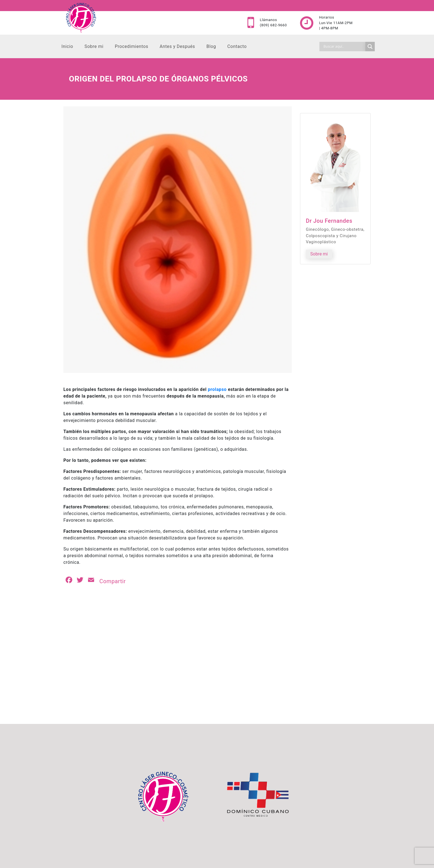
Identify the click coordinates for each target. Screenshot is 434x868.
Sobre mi (94, 46)
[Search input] (344, 47)
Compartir (113, 581)
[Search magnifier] (370, 47)
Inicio (67, 46)
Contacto (237, 46)
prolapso (217, 389)
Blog (211, 46)
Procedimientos (132, 46)
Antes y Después (177, 46)
